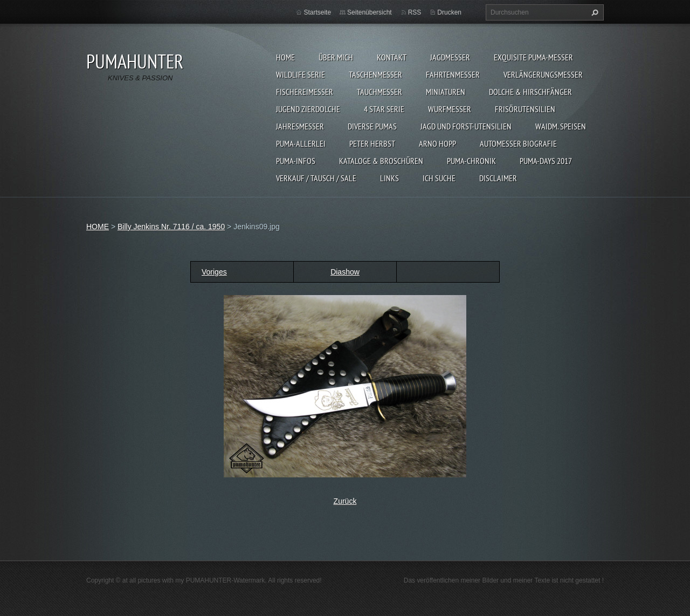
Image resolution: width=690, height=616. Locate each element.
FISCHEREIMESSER (305, 92)
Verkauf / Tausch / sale (316, 178)
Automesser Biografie (518, 143)
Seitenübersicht (370, 12)
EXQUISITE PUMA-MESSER (533, 57)
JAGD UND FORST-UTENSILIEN (466, 126)
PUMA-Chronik (471, 161)
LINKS (389, 178)
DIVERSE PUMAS (372, 126)
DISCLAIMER (498, 178)
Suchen (594, 12)
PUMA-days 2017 (546, 161)
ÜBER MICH (336, 57)
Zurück (345, 501)
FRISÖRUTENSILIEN (525, 109)
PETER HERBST (372, 143)
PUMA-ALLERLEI (301, 143)
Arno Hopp (437, 143)
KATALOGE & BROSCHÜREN (381, 161)
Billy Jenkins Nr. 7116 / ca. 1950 (171, 227)
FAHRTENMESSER (453, 74)
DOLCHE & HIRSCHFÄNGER (530, 92)
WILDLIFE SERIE (301, 74)
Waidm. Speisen (561, 126)
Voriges (214, 272)
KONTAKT (392, 57)
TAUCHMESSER (379, 92)
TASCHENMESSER (375, 74)
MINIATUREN (446, 92)
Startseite (317, 12)
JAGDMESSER (450, 57)
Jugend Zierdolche (308, 109)
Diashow (345, 272)
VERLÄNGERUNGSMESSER (543, 74)
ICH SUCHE (439, 178)
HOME (285, 57)
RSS (415, 12)
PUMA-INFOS (296, 161)
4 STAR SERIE (384, 109)
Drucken (449, 12)
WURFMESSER (450, 109)
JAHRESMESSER (300, 126)
